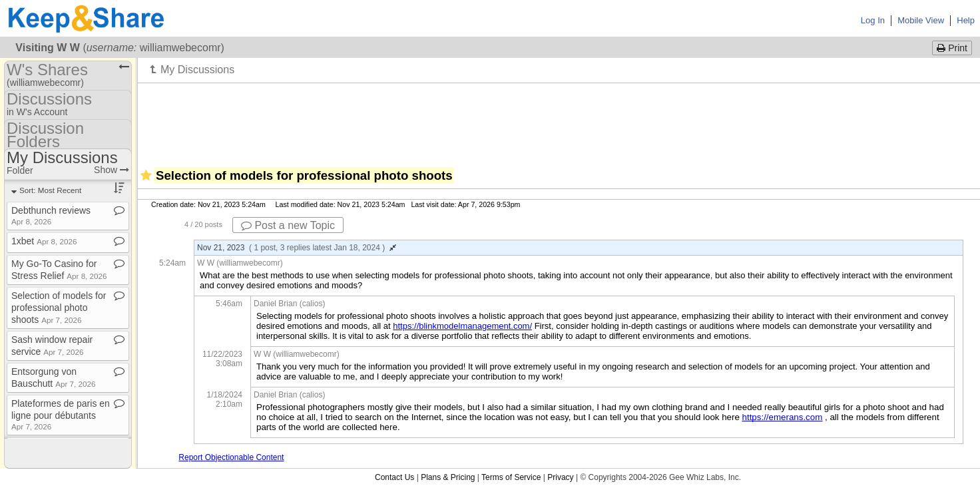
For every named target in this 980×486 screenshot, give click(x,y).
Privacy (560, 477)
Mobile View (921, 20)
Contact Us (394, 477)
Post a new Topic (288, 225)
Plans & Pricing (448, 477)
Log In (873, 20)
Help (966, 20)
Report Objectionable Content (231, 457)
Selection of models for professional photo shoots (59, 308)
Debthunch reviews (51, 215)
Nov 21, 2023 (297, 248)
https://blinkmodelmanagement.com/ (462, 326)
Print (952, 48)
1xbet (44, 241)
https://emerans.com (783, 417)
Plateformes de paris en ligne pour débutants (61, 414)
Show (112, 170)
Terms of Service (511, 477)
